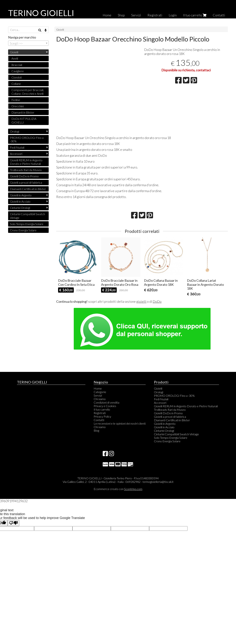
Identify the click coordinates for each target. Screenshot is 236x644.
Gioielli (60, 30)
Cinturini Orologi (20, 208)
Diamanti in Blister (23, 112)
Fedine (16, 100)
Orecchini (18, 106)
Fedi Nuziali (17, 147)
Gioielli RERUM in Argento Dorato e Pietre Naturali (26, 162)
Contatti (219, 15)
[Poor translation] (13, 523)
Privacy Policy (102, 416)
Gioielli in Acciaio (20, 201)
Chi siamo (100, 399)
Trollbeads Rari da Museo (26, 170)
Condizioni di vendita (106, 402)
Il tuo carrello (195, 15)
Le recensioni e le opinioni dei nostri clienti (120, 423)
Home (107, 15)
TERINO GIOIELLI (41, 13)
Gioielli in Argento (21, 195)
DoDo (157, 301)
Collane (16, 84)
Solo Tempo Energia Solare (27, 224)
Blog (96, 430)
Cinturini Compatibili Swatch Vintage (27, 216)
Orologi (15, 131)
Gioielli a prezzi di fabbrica (26, 182)
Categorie (100, 392)
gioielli (141, 301)
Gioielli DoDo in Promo (24, 176)
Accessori (16, 154)
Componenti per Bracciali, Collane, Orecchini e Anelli (28, 92)
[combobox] (28, 43)
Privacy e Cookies (105, 406)
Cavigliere (18, 71)
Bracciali (17, 65)
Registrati (155, 15)
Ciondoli (17, 77)
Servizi (136, 15)
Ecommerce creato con (118, 489)
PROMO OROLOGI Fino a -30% (27, 139)
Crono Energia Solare (23, 230)
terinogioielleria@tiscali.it (158, 482)
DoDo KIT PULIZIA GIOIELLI (24, 120)
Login (173, 15)
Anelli (15, 58)
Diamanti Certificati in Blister (28, 189)
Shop (121, 15)
